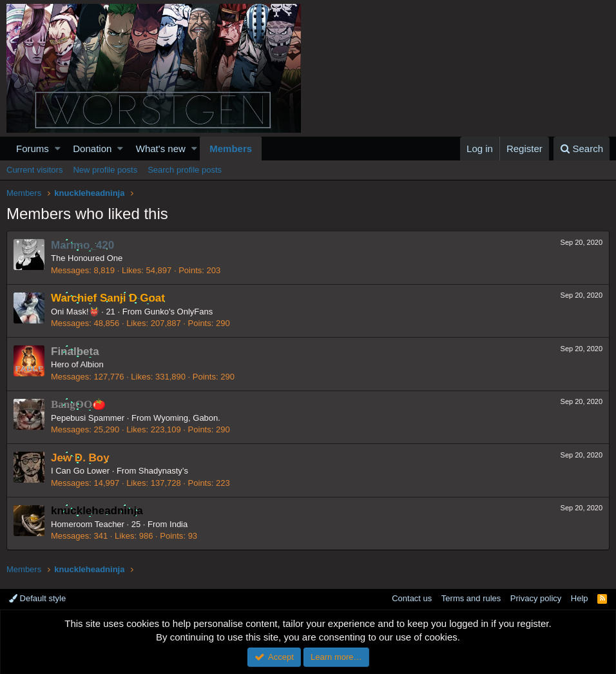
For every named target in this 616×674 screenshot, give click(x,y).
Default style (37, 598)
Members (231, 149)
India (178, 524)
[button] (58, 149)
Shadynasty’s (163, 471)
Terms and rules (471, 598)
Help (580, 598)
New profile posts (105, 170)
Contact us (412, 598)
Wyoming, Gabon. (187, 418)
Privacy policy (536, 598)
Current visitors (34, 170)
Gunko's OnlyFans (179, 312)
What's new (161, 149)
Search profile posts (185, 170)
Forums (33, 149)
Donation (92, 149)
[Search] (582, 149)
